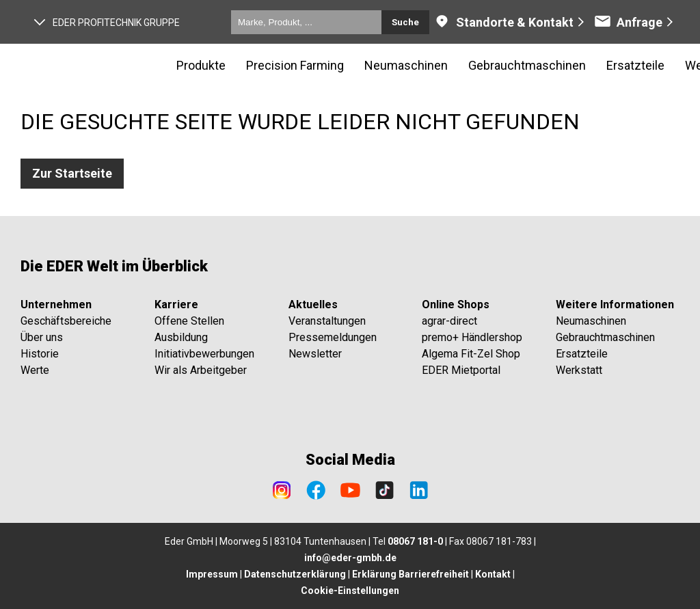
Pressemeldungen (333, 337)
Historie (40, 354)
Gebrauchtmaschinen (605, 337)
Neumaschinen (591, 321)
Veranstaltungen (327, 321)
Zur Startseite (72, 173)
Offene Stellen (189, 321)
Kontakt (493, 574)
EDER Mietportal (461, 370)
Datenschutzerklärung (295, 574)
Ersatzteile (582, 354)
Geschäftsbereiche (66, 321)
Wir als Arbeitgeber (201, 370)
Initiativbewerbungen (204, 354)
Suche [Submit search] (405, 22)
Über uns (42, 337)
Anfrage (628, 22)
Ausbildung (181, 337)
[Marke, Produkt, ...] (306, 22)
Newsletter (315, 354)
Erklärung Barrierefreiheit (410, 574)
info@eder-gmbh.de (350, 558)
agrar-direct (449, 321)
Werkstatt (579, 370)
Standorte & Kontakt (503, 22)
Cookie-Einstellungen (350, 591)
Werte (35, 370)
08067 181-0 (415, 541)
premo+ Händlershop (472, 337)
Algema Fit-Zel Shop (471, 354)
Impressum (212, 574)
